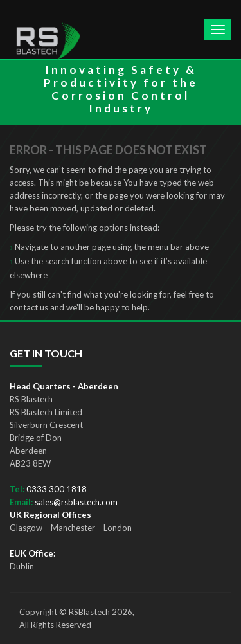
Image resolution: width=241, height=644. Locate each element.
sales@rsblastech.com (76, 502)
